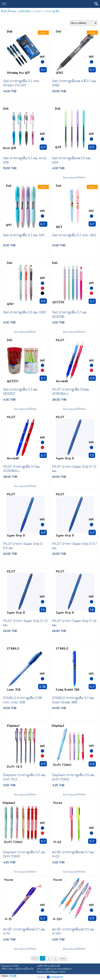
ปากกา (38, 11)
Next (63, 958)
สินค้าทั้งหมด (8, 11)
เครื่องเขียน (25, 11)
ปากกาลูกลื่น (52, 11)
